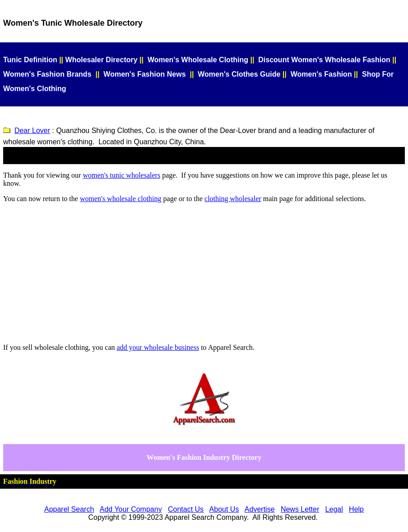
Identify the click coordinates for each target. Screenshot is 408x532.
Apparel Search (69, 509)
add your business (158, 347)
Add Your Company (131, 509)
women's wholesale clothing (121, 199)
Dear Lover (32, 131)
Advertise (260, 509)
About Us (224, 509)
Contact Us (186, 509)
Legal (334, 509)
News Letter (300, 509)
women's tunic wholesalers (121, 175)
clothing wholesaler (233, 199)
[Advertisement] (204, 273)
